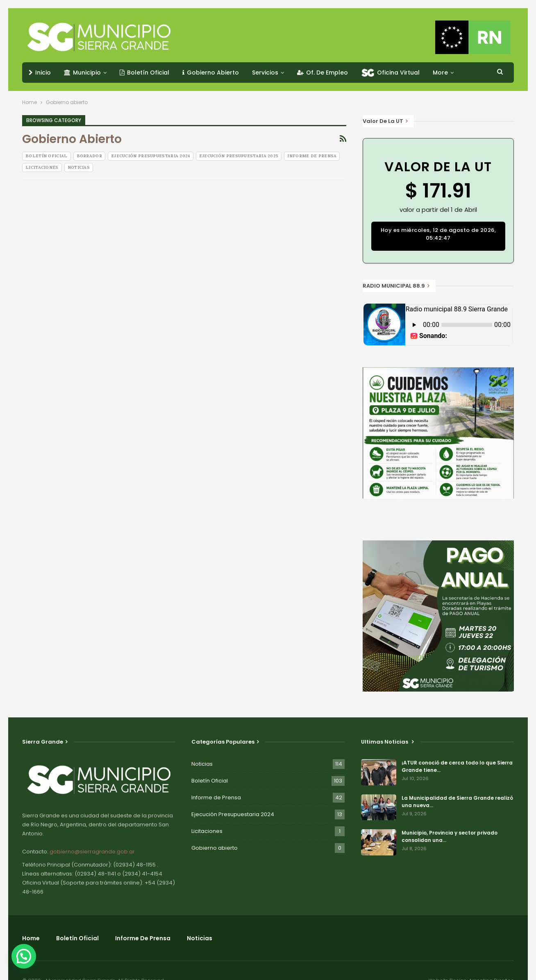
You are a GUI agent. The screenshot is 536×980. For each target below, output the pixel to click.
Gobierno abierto (215, 848)
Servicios (265, 73)
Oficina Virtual (390, 73)
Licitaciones (42, 167)
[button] (26, 956)
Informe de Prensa (312, 156)
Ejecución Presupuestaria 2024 (151, 156)
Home (31, 938)
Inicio (40, 73)
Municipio (82, 73)
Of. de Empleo (323, 73)
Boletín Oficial (144, 73)
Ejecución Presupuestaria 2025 (239, 156)
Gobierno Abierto (211, 73)
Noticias (79, 167)
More (440, 73)
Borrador (89, 156)
